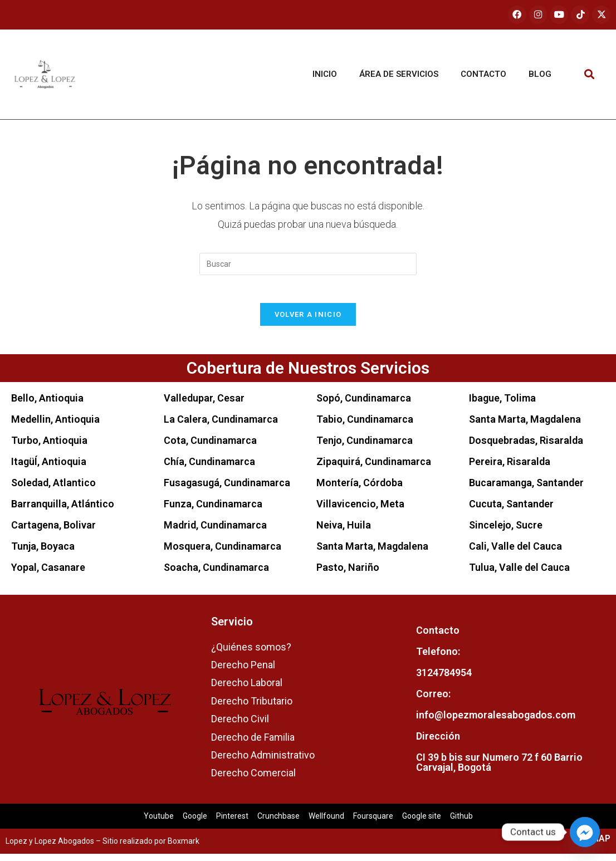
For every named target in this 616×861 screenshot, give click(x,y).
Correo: (433, 701)
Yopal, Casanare (48, 574)
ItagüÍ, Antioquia (49, 468)
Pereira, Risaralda (510, 468)
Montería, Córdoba (360, 489)
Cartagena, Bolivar (53, 532)
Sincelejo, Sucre (506, 532)
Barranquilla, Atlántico (63, 510)
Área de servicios (399, 75)
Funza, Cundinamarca (213, 510)
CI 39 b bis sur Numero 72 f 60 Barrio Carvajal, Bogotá (499, 769)
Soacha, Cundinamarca (216, 574)
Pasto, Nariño (348, 574)
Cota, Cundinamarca (210, 447)
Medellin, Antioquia (55, 426)
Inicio (325, 75)
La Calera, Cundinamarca (221, 426)
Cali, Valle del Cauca (515, 553)
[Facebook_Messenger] (585, 832)
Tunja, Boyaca (43, 553)
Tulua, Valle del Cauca (519, 574)
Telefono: (438, 659)
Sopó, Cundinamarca (364, 405)
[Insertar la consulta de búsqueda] (308, 265)
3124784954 (444, 680)
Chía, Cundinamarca (209, 468)
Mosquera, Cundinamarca (223, 553)
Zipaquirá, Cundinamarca (374, 468)
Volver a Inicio (308, 321)
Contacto (483, 75)
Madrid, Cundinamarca (215, 532)
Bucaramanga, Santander (526, 489)
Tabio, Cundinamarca (365, 426)
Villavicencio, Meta (360, 510)
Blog (540, 75)
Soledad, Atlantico (53, 489)
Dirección (438, 743)
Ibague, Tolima (502, 405)
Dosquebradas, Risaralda (526, 447)
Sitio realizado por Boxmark (151, 848)
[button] (589, 75)
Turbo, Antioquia (49, 447)
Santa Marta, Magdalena (372, 553)
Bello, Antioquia (47, 405)
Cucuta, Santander (511, 510)
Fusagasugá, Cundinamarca (227, 489)
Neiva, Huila (344, 532)
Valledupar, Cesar (204, 405)
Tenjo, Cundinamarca (365, 447)
